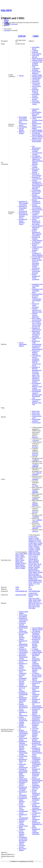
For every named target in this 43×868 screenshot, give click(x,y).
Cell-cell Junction (37, 681)
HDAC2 (31, 561)
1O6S (30, 598)
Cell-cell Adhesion (37, 257)
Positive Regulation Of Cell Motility (36, 793)
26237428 (35, 453)
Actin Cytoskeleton (36, 68)
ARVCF (38, 540)
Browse (6, 20)
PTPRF (40, 577)
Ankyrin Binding (37, 117)
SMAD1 (22, 565)
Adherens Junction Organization (37, 217)
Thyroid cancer (36, 423)
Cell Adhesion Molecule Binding (37, 134)
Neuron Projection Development (37, 210)
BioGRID (7, 30)
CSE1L (31, 546)
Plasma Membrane (37, 59)
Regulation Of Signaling (23, 820)
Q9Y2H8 (23, 595)
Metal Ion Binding (22, 132)
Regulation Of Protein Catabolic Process (23, 666)
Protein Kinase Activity (23, 757)
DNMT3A (31, 551)
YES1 (38, 584)
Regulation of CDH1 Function (37, 329)
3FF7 (39, 602)
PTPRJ (17, 565)
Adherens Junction (37, 60)
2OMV (35, 600)
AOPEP (37, 538)
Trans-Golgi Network (36, 56)
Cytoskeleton (36, 803)
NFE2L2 (31, 574)
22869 (17, 587)
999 (30, 587)
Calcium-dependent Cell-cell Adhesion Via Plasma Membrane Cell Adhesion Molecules (37, 184)
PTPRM (31, 579)
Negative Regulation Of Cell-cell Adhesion (37, 197)
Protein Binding (37, 112)
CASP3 (39, 541)
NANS (30, 572)
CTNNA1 (22, 557)
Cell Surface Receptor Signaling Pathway (23, 682)
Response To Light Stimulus (23, 770)
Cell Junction (36, 80)
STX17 (31, 582)
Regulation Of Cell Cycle (36, 788)
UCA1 (40, 582)
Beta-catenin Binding (36, 115)
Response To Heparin (36, 244)
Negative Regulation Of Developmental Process (23, 707)
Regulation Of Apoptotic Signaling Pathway (36, 711)
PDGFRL (18, 563)
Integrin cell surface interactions (36, 305)
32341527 (35, 455)
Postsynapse (36, 101)
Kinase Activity (23, 826)
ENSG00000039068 (34, 591)
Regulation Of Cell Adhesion (36, 749)
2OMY (30, 602)
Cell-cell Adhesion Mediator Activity (37, 137)
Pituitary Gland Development (36, 192)
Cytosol (34, 801)
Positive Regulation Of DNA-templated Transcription (37, 233)
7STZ (30, 608)
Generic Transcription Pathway (23, 344)
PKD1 (30, 575)
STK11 (17, 568)
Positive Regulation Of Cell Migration (36, 758)
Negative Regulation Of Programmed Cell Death (37, 823)
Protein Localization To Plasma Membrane (37, 253)
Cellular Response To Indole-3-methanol (37, 248)
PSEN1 (31, 577)
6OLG (34, 607)
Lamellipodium (36, 78)
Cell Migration (36, 190)
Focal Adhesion (37, 651)
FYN (30, 556)
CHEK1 (40, 545)
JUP (34, 566)
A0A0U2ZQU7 (33, 593)
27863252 (36, 465)
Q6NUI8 (18, 595)
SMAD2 (18, 567)
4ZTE (30, 605)
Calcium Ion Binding (36, 110)
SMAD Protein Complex (23, 646)
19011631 (36, 440)
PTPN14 (35, 577)
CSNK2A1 (36, 546)
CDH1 (36, 36)
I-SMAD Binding (21, 724)
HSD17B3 (36, 563)
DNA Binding (23, 127)
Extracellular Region (36, 48)
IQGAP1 (31, 564)
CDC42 (31, 545)
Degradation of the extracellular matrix (37, 286)
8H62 (34, 608)
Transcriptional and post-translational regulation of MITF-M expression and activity (36, 361)
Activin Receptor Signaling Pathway (22, 833)
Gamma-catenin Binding (37, 128)
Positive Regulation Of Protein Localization (36, 277)
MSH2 (17, 562)
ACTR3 (31, 537)
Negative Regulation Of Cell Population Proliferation (23, 733)
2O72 (34, 598)
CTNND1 (31, 550)
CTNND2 (37, 550)
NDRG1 (35, 572)
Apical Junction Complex (37, 87)
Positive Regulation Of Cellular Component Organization (36, 831)
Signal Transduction (36, 694)
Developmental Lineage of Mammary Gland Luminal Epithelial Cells (37, 386)
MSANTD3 (32, 571)
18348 (17, 589)
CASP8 (31, 543)
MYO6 (38, 571)
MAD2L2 (31, 567)
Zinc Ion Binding (21, 129)
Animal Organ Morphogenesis (23, 780)
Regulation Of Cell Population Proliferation (23, 620)
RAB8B (31, 580)
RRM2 (35, 580)
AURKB (31, 541)
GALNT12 (35, 556)
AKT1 (35, 537)
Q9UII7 (31, 596)
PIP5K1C (37, 574)
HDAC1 (36, 559)
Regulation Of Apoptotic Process (23, 784)
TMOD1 (35, 582)
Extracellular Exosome (36, 95)
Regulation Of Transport (36, 238)
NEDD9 (40, 572)
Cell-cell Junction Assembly (37, 154)
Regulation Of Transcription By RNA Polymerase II (23, 209)
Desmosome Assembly (36, 150)
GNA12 (31, 558)
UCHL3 (31, 584)
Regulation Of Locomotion (36, 640)
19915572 (35, 531)
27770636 (35, 486)
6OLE (38, 605)
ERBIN (31, 553)
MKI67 (36, 569)
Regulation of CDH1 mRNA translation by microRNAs (36, 334)
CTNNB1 (37, 548)
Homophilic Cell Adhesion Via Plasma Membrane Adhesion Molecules (37, 161)
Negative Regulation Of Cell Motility (36, 798)
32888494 (35, 466)
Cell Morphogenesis (36, 147)
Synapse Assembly (35, 167)
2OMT (38, 598)
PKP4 (34, 575)
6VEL (38, 607)
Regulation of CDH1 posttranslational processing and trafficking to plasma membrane (37, 345)
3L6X (34, 603)
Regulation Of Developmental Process (23, 694)
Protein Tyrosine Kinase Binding (37, 141)
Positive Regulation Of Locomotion (36, 806)
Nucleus (21, 76)
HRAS (30, 563)
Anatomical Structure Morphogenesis (23, 625)
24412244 (14, 24)
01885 (30, 589)
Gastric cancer (36, 414)
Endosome (35, 52)
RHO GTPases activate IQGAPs (37, 319)
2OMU (30, 600)
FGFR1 (38, 554)
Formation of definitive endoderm (36, 352)
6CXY (34, 605)
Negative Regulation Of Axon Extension (37, 206)
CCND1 (22, 555)
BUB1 (17, 555)
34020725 (35, 437)
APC (17, 554)
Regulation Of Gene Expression (37, 178)
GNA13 (36, 558)
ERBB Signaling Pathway (37, 810)
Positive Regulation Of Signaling (36, 769)
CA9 (35, 541)
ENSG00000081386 (21, 591)
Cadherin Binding (37, 130)
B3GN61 (31, 595)
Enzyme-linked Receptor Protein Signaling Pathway (37, 669)
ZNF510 (22, 36)
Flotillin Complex (37, 76)
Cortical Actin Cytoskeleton (36, 84)
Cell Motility (36, 761)
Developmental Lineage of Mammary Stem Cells (37, 402)
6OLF (30, 607)
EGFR (21, 558)
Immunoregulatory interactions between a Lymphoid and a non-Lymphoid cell (37, 298)
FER (34, 554)
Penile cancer (36, 411)
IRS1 (35, 564)
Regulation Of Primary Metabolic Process (23, 222)
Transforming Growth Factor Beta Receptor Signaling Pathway (23, 840)
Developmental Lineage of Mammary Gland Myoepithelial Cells (37, 395)
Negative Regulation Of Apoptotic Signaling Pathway (36, 733)
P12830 (36, 595)
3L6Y (37, 603)
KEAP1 (38, 566)
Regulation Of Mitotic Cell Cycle (23, 761)
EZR (34, 553)
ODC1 (21, 562)
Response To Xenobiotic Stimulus (36, 171)
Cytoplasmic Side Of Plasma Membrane (37, 63)
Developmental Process (23, 661)
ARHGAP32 (32, 540)
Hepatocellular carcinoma (36, 420)
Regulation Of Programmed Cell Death (23, 789)
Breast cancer (36, 413)
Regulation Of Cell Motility (36, 633)
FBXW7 (18, 560)
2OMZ (35, 602)
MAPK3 (31, 569)
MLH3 (23, 560)
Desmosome (36, 81)
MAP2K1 (37, 567)
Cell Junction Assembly (36, 214)
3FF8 (30, 603)
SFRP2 (40, 580)
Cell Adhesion (36, 156)
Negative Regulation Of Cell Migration (36, 201)
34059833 (36, 460)
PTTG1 (36, 579)
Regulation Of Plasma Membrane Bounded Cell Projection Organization (37, 782)
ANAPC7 (31, 538)
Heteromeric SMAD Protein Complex (23, 657)
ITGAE (39, 564)
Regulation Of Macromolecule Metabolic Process (23, 215)
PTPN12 (24, 563)
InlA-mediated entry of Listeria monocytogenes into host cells (37, 324)
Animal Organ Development (23, 616)
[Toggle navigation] (1, 16)
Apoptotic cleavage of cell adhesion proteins (37, 310)
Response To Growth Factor (23, 650)
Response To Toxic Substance (37, 175)
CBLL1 (35, 543)
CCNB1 (40, 543)
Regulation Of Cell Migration (36, 637)
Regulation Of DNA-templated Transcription (24, 203)
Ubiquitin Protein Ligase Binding (23, 738)
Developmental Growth (23, 812)
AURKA (21, 554)
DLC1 (17, 558)
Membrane (35, 70)
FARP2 (31, 554)
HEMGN (36, 561)
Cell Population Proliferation (23, 653)
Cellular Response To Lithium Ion (37, 241)
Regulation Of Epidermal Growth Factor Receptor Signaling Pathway (23, 745)
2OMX (39, 600)
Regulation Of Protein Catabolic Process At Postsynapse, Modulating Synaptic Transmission (37, 263)
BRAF (26, 554)
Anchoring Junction (35, 98)
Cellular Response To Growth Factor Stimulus (23, 720)
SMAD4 (23, 567)
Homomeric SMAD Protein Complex (23, 753)
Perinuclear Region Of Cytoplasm (35, 91)
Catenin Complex (37, 75)
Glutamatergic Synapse (36, 103)
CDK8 (35, 545)
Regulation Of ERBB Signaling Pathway (23, 775)
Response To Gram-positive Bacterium (36, 271)
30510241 (35, 447)
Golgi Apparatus (37, 54)
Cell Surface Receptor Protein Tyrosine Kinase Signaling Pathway (37, 676)
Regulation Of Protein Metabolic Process (23, 801)
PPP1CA (39, 575)
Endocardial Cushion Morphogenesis (23, 766)
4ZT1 (41, 603)
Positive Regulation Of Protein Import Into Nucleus (36, 222)
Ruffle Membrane (22, 828)
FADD (38, 553)
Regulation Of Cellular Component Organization (36, 663)
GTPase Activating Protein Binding (37, 120)
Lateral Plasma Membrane (36, 72)
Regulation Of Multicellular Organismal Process (23, 700)
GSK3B (31, 559)
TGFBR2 (22, 568)
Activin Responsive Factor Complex (22, 807)
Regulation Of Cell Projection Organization (36, 717)
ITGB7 (30, 566)
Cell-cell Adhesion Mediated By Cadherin (37, 227)
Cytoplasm (35, 50)
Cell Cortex (35, 728)
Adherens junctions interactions (35, 315)
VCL (35, 584)
